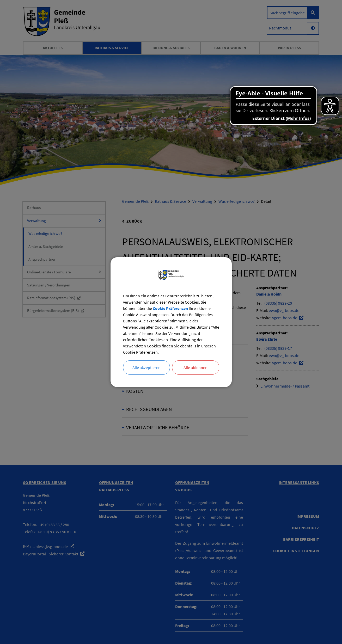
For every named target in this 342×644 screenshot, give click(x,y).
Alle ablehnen (196, 367)
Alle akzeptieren (146, 367)
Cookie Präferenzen (170, 308)
